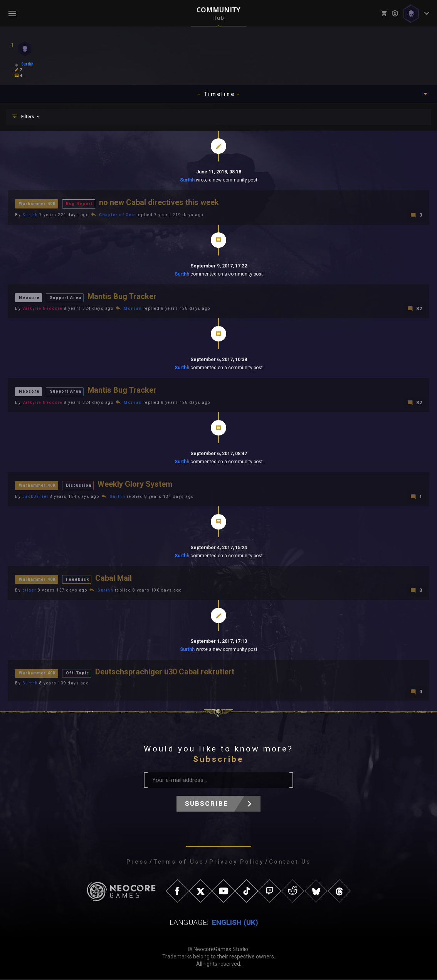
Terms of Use (179, 862)
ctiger (29, 591)
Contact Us (290, 862)
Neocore (29, 297)
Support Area (66, 297)
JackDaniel (35, 497)
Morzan (133, 309)
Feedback (80, 579)
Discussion (82, 485)
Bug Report (81, 203)
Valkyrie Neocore (43, 309)
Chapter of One (117, 215)
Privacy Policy (236, 862)
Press (137, 862)
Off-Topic (80, 673)
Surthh (187, 180)
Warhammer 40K (38, 203)
